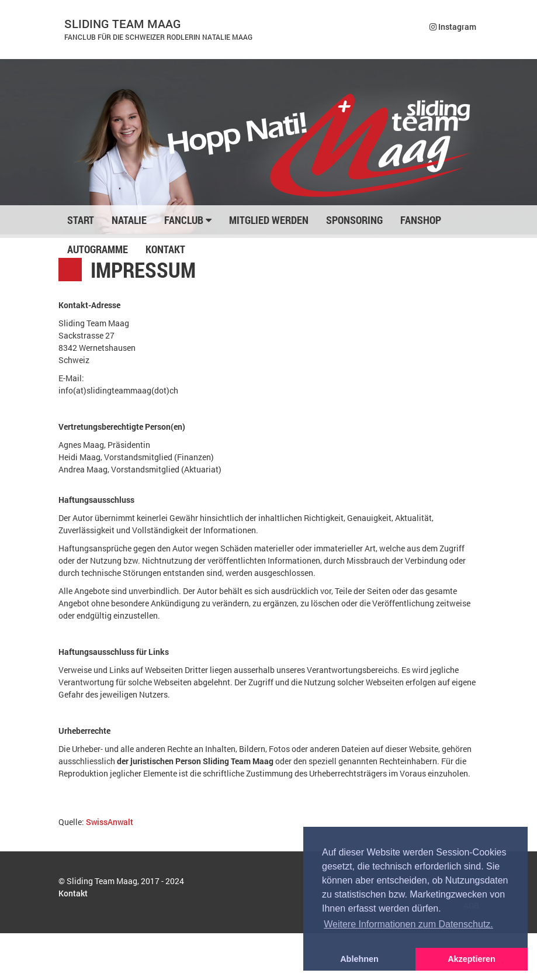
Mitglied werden (269, 220)
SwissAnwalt (110, 822)
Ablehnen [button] (359, 959)
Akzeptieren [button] (472, 959)
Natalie (129, 220)
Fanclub (188, 220)
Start (81, 220)
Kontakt (165, 249)
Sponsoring (354, 220)
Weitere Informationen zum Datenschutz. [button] (408, 924)
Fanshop (421, 220)
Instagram (453, 27)
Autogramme (98, 249)
